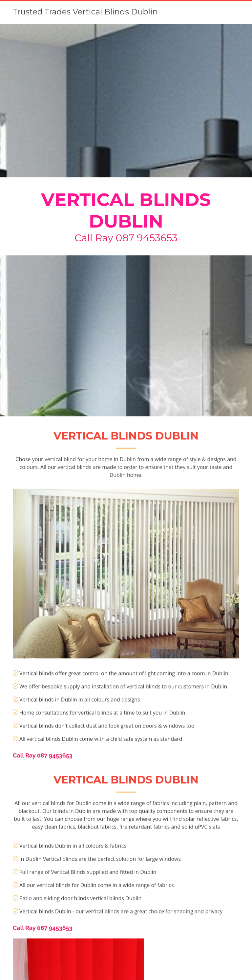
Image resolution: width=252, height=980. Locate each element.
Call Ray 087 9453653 (126, 238)
